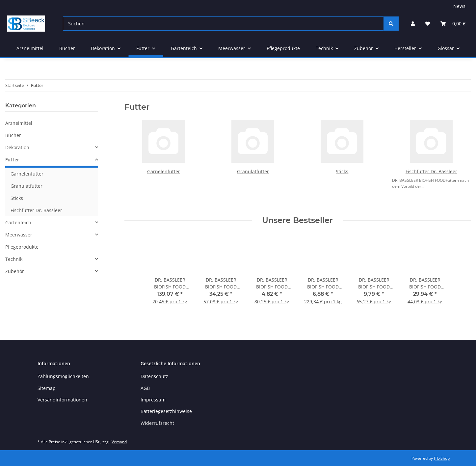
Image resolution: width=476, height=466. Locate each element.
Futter (12, 160)
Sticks (342, 171)
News (459, 6)
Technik (14, 259)
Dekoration (17, 147)
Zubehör (15, 271)
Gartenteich (18, 222)
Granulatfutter (253, 171)
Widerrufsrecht (157, 423)
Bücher (13, 135)
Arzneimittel (19, 123)
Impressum (153, 400)
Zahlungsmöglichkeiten (63, 376)
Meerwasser (19, 235)
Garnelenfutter (164, 171)
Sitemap (47, 388)
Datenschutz (154, 376)
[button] (413, 24)
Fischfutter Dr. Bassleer (431, 171)
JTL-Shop (442, 458)
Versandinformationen (62, 400)
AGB (145, 388)
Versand (119, 442)
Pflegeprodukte (22, 247)
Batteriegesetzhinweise (166, 411)
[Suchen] (223, 24)
